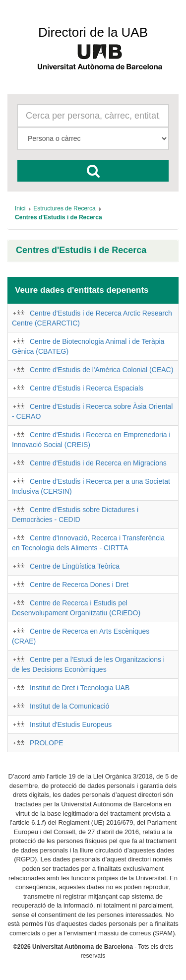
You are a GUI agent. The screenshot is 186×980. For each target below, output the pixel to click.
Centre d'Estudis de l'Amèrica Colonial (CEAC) (101, 370)
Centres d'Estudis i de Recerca (81, 250)
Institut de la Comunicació (69, 706)
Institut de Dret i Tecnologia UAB (80, 688)
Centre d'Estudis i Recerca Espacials (87, 388)
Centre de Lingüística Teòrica (75, 566)
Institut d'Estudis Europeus (71, 724)
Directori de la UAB (93, 32)
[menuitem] (20, 208)
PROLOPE (47, 743)
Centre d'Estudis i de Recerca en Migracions (98, 463)
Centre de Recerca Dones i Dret (79, 585)
